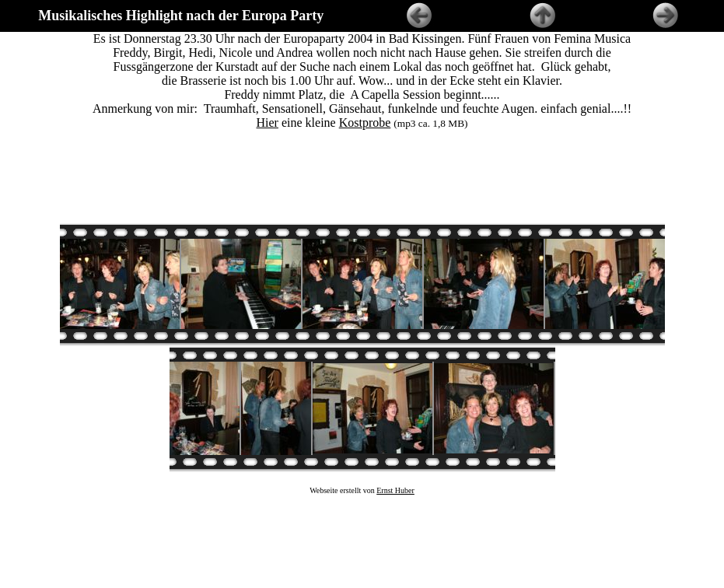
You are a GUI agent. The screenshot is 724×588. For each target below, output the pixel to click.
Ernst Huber (395, 476)
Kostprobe (365, 122)
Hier (268, 122)
